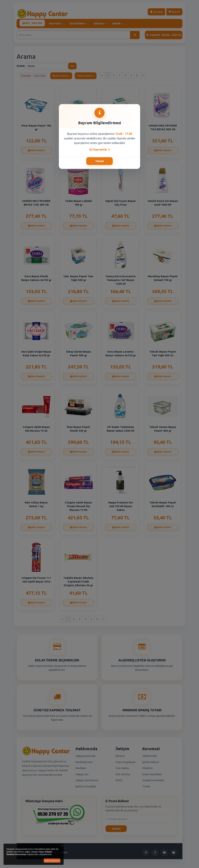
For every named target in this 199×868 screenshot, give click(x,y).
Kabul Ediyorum (52, 861)
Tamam (100, 161)
